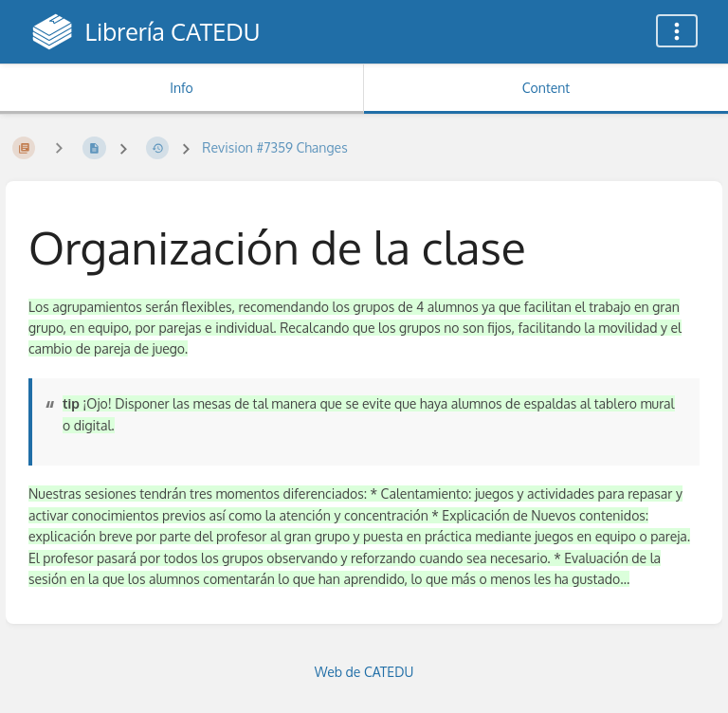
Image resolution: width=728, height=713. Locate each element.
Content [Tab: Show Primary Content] (546, 88)
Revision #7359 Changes (274, 147)
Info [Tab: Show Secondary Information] (182, 88)
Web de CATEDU (364, 672)
